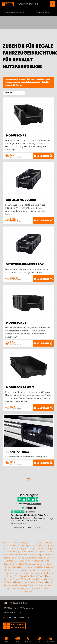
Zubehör (46, 82)
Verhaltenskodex (14, 613)
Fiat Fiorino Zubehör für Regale (38, 564)
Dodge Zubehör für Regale (41, 549)
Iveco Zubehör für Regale (15, 549)
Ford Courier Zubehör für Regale (31, 582)
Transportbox (17, 452)
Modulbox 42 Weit (20, 387)
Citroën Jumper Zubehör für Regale (29, 558)
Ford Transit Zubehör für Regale (30, 576)
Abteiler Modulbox (21, 200)
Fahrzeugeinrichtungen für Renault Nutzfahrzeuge (28, 79)
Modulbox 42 (16, 136)
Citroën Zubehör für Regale (16, 542)
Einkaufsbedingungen (16, 603)
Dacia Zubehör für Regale (40, 546)
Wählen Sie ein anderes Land (19, 608)
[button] (14, 93)
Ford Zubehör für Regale (15, 546)
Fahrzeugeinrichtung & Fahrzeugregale (23, 82)
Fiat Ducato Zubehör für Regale (32, 570)
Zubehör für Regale (14, 85)
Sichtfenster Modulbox (25, 265)
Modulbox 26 (16, 323)
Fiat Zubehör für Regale (42, 542)
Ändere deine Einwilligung (18, 618)
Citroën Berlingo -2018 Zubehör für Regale (25, 552)
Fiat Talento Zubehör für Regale (19, 567)
